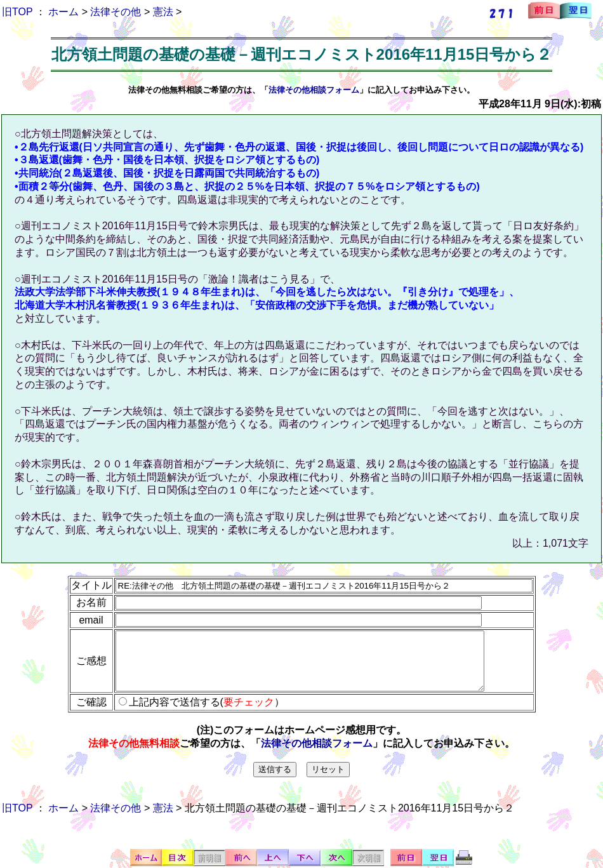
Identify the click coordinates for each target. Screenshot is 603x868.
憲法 (163, 12)
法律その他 (116, 12)
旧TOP (17, 12)
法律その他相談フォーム (314, 90)
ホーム (63, 12)
